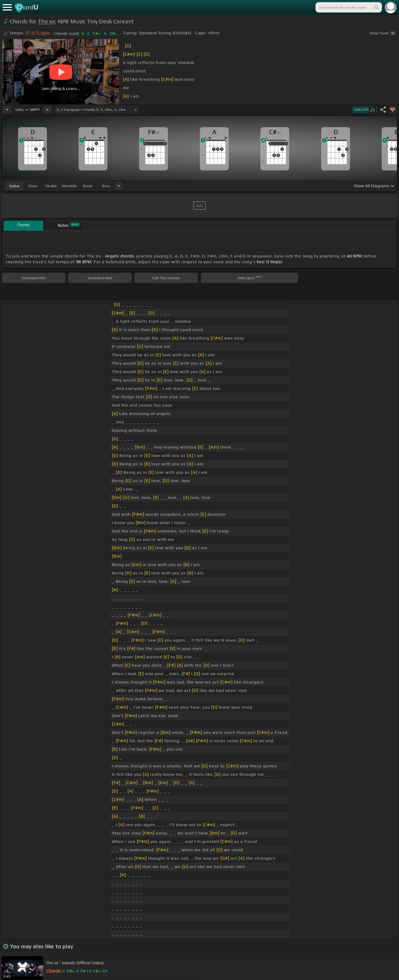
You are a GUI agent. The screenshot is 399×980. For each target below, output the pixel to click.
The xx (46, 21)
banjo (88, 186)
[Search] (376, 7)
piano (33, 186)
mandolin (69, 186)
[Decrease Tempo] (7, 110)
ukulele (51, 186)
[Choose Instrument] (119, 186)
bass (106, 186)
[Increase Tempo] (47, 110)
